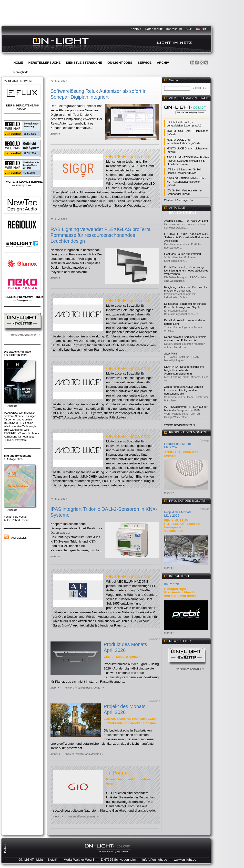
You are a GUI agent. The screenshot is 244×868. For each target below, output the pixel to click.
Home (18, 63)
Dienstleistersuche (84, 63)
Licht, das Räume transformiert (183, 254)
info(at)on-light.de (155, 860)
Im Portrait (117, 773)
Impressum (174, 29)
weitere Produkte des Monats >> (85, 688)
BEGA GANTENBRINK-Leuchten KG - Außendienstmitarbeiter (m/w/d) (186, 182)
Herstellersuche (44, 63)
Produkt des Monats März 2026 (178, 445)
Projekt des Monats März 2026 (178, 514)
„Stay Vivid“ (171, 354)
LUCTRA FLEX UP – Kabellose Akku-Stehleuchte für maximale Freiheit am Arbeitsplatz (187, 237)
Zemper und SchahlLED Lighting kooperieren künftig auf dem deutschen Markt (184, 390)
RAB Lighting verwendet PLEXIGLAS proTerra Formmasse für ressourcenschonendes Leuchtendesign (101, 235)
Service (145, 63)
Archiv (163, 63)
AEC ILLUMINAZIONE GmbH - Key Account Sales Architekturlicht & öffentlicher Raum (188, 161)
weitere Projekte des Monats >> (84, 754)
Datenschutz (154, 29)
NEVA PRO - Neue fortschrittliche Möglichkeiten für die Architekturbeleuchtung (184, 370)
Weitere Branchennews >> (180, 425)
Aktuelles (19, 538)
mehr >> (56, 134)
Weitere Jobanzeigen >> (179, 200)
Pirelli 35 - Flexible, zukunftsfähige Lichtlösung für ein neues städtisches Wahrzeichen (186, 271)
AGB (189, 29)
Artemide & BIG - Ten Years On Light (186, 221)
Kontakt (136, 29)
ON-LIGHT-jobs (120, 63)
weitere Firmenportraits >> (83, 816)
